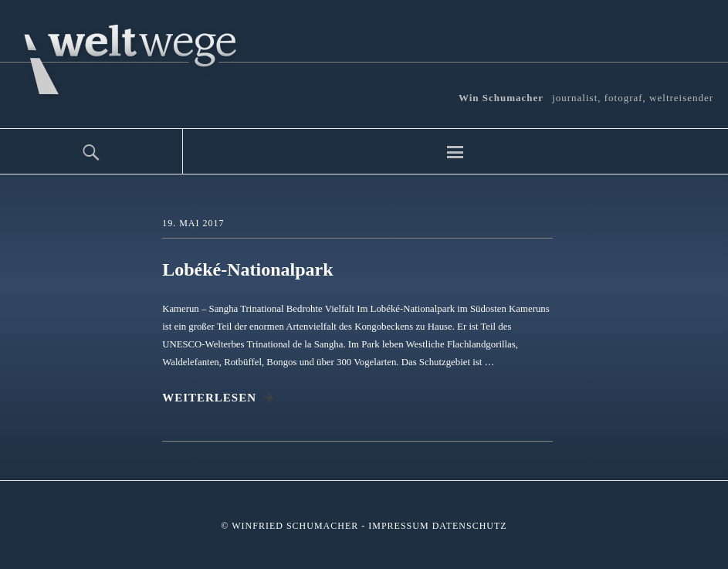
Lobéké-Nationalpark (247, 269)
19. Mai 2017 (193, 223)
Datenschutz (470, 526)
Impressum (398, 526)
